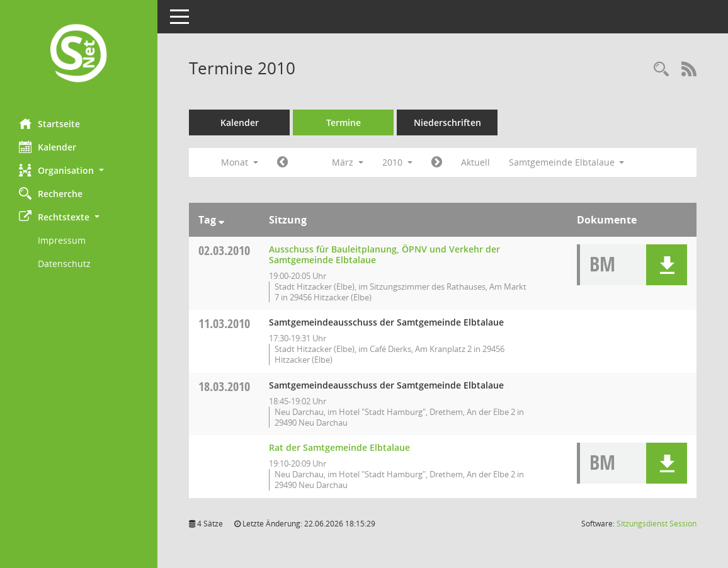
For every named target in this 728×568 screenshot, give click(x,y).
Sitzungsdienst (657, 524)
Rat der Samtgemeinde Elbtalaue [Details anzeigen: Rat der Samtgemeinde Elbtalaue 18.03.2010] (339, 447)
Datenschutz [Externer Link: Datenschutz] (64, 264)
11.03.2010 (224, 323)
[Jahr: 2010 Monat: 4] (437, 162)
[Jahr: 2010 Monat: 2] (282, 162)
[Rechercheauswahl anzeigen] (661, 70)
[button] (79, 170)
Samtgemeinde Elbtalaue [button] (567, 162)
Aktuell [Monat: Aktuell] (475, 162)
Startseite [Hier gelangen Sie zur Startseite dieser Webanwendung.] (49, 123)
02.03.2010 (224, 250)
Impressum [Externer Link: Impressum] (62, 240)
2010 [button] (397, 162)
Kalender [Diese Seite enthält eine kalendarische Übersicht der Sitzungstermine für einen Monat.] (48, 147)
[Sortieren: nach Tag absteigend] (221, 220)
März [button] (348, 162)
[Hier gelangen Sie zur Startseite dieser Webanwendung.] (79, 54)
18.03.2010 (224, 386)
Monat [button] (240, 162)
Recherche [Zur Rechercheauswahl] (51, 193)
